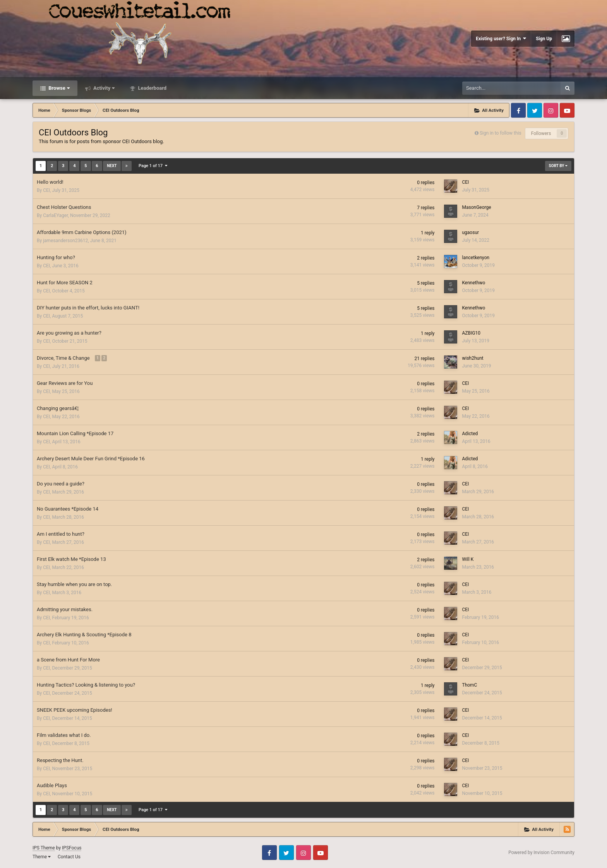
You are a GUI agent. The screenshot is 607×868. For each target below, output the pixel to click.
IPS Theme (44, 848)
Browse (58, 88)
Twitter (535, 110)
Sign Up (544, 39)
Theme (42, 857)
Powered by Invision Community (541, 853)
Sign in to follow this (501, 133)
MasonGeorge (476, 207)
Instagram (551, 110)
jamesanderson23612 (65, 241)
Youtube (567, 110)
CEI (46, 190)
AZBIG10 (471, 333)
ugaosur (470, 232)
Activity (104, 88)
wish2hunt (472, 358)
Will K (468, 559)
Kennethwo (473, 283)
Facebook (518, 110)
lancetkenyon (476, 258)
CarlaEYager (55, 215)
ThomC (469, 685)
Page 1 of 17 (153, 166)
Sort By (558, 166)
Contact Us (69, 857)
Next (112, 166)
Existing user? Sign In (501, 38)
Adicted (470, 434)
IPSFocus (72, 848)
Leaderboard (152, 88)
